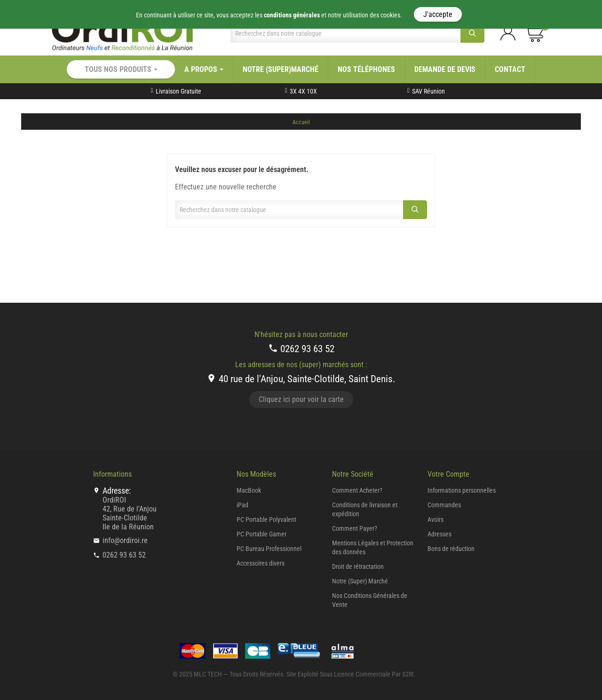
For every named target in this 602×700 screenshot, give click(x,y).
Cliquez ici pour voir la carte (301, 399)
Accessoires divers (261, 563)
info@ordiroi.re (125, 540)
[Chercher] (345, 33)
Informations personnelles (462, 490)
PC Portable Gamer (261, 534)
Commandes (444, 505)
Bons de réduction (451, 549)
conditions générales (292, 15)
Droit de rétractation (358, 566)
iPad (242, 505)
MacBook (249, 490)
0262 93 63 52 (301, 349)
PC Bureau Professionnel (269, 549)
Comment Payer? (355, 528)
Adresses (440, 534)
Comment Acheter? (357, 490)
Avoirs (436, 519)
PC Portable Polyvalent (266, 519)
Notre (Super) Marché (360, 581)
